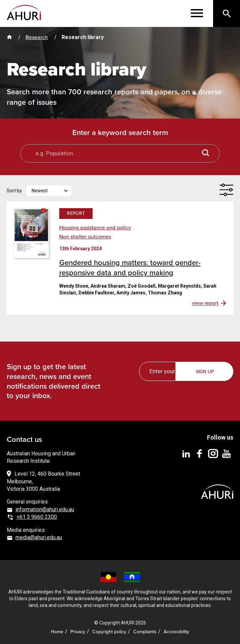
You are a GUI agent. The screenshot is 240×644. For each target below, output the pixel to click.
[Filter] (226, 190)
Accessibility (176, 632)
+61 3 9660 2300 (37, 517)
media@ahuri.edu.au (39, 537)
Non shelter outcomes (85, 237)
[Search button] (206, 153)
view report (205, 303)
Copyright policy (109, 632)
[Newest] (49, 191)
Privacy (78, 632)
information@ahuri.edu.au (45, 509)
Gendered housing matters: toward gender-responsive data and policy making (130, 268)
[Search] (227, 13)
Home (57, 632)
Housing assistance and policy (95, 228)
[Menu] (197, 13)
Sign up (205, 372)
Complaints (145, 632)
